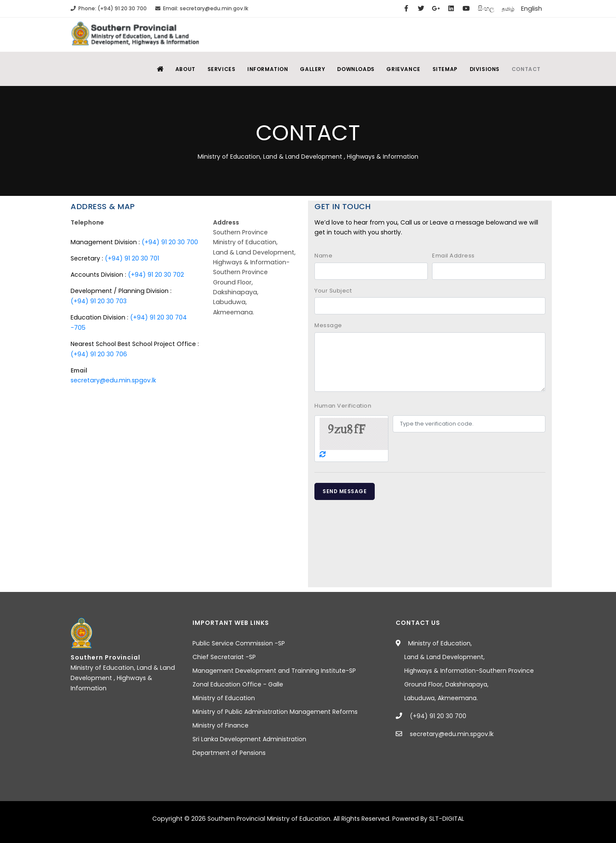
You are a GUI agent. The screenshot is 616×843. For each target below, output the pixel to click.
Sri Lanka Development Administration (249, 739)
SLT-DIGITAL (447, 819)
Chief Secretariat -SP (224, 657)
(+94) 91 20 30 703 (99, 301)
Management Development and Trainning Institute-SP (274, 671)
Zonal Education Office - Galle (238, 684)
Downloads (351, 69)
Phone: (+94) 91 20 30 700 (109, 8)
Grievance (400, 69)
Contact (526, 69)
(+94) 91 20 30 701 (132, 258)
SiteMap (443, 69)
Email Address (453, 256)
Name (323, 256)
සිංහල (486, 8)
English (532, 8)
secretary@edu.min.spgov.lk (113, 380)
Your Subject (333, 291)
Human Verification (343, 406)
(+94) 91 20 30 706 (99, 354)
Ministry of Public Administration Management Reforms (275, 712)
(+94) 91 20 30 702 (156, 275)
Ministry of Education (224, 698)
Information (262, 69)
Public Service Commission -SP (239, 643)
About (177, 69)
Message (328, 325)
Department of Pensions (229, 753)
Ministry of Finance (221, 725)
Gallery (307, 69)
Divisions (483, 69)
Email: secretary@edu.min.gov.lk (202, 8)
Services (214, 69)
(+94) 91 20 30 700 (170, 242)
